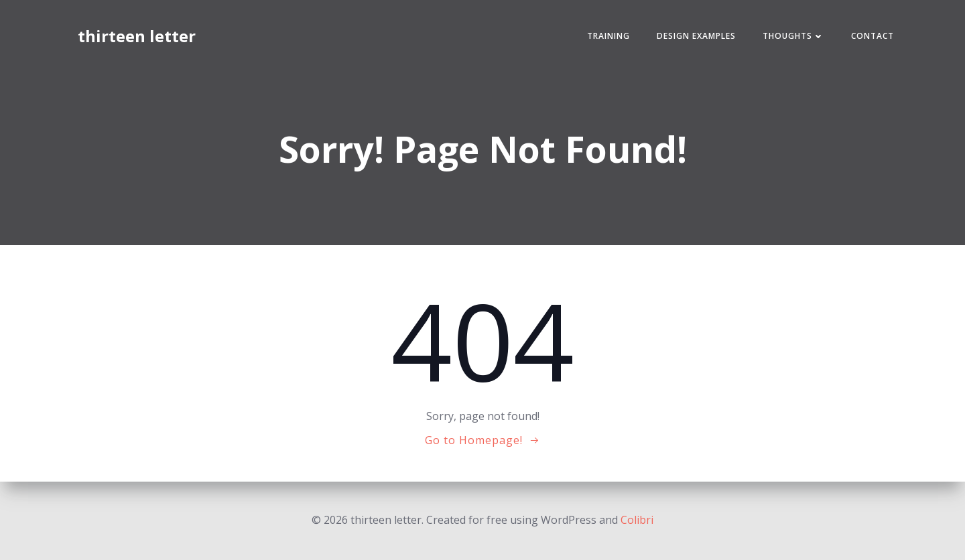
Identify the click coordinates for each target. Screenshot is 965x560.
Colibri (637, 520)
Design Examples (696, 36)
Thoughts (793, 36)
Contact (873, 36)
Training (608, 36)
